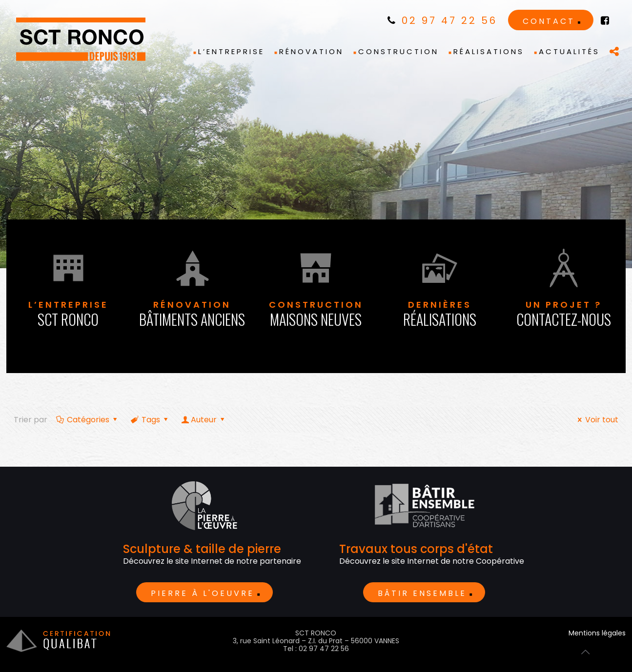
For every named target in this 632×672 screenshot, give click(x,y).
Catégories (88, 420)
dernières (440, 314)
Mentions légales (597, 633)
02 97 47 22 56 (442, 20)
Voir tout (596, 420)
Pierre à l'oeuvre (203, 593)
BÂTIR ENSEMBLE (422, 593)
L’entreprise (68, 314)
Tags (150, 420)
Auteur (204, 420)
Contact (549, 21)
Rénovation (192, 314)
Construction (316, 314)
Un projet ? (564, 314)
